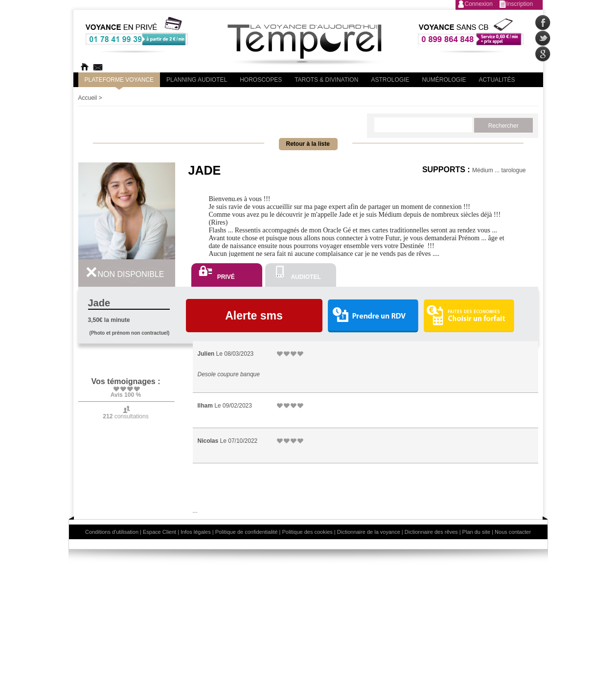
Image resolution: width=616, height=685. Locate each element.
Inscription (520, 4)
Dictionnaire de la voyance (369, 532)
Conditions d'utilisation (112, 532)
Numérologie (444, 80)
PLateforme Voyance (119, 80)
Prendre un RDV (373, 316)
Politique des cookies (307, 532)
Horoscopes (261, 80)
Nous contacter (513, 532)
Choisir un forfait (469, 316)
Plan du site (476, 532)
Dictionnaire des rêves (431, 532)
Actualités (497, 80)
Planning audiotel (197, 80)
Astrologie (390, 80)
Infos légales (196, 532)
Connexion (479, 4)
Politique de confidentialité (247, 532)
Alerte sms (254, 316)
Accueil (88, 98)
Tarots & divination (326, 80)
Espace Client (160, 532)
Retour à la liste (308, 144)
